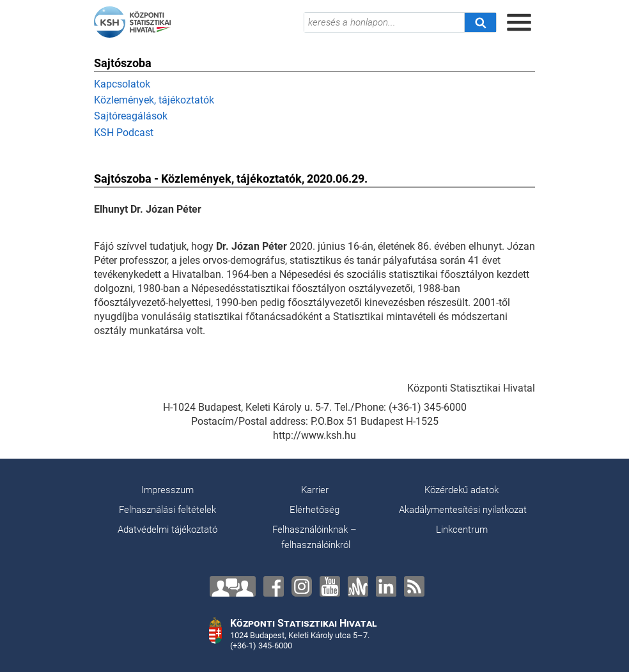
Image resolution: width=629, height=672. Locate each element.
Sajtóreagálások (131, 116)
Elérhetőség (314, 510)
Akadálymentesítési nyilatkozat (463, 510)
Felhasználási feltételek (167, 510)
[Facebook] (274, 586)
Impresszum (167, 490)
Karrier (315, 490)
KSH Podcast (124, 133)
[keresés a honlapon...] (384, 22)
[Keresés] (480, 22)
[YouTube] (330, 586)
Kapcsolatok (122, 84)
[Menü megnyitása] (519, 22)
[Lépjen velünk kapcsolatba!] (233, 586)
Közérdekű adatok (462, 490)
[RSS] (414, 586)
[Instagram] (302, 586)
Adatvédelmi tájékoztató (167, 530)
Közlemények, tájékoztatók (154, 100)
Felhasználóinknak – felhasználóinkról (314, 537)
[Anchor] (358, 586)
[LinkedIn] (386, 586)
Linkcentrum (462, 530)
